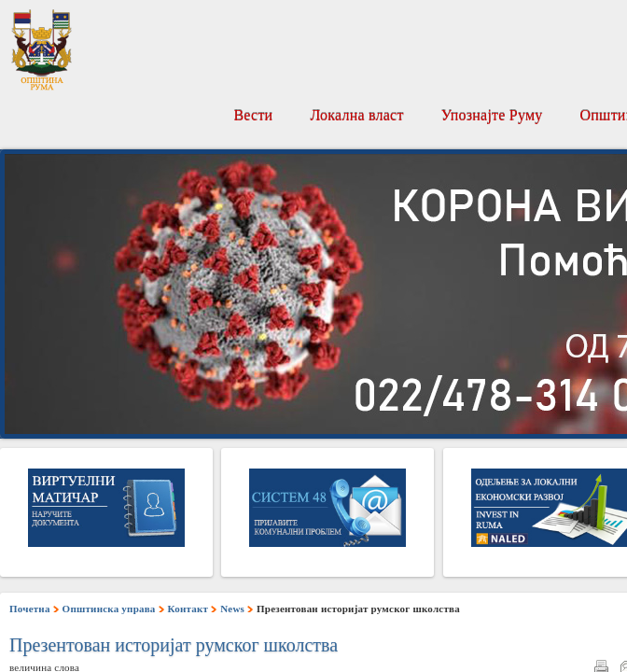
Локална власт (356, 115)
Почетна (30, 609)
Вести (253, 115)
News (232, 609)
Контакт (188, 609)
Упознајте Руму (492, 115)
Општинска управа (109, 609)
